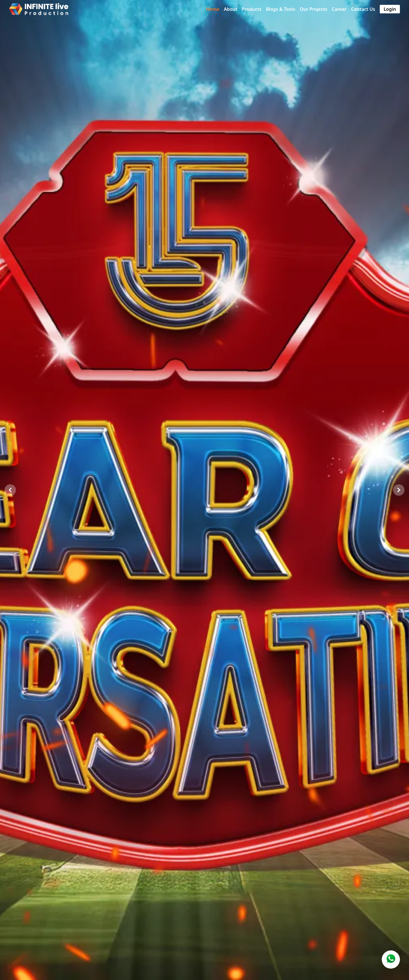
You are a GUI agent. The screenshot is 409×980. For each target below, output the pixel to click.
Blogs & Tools (280, 9)
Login (390, 9)
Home (213, 9)
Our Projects (314, 9)
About (230, 9)
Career (339, 9)
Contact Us (363, 9)
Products (252, 9)
